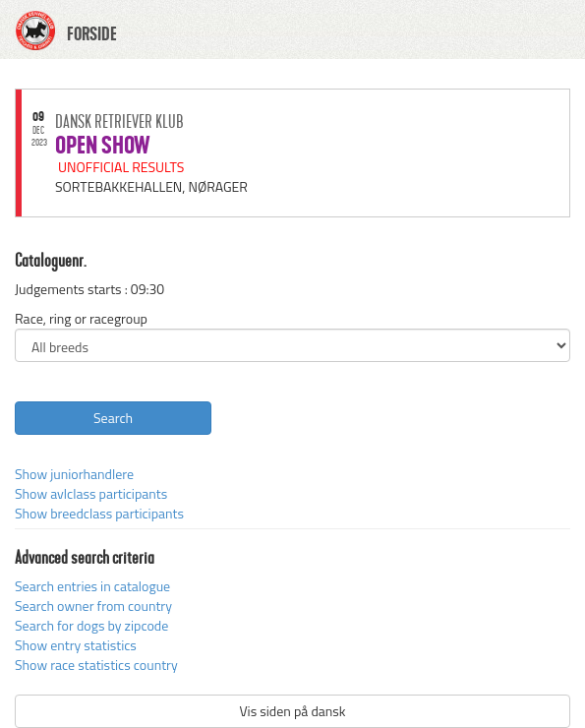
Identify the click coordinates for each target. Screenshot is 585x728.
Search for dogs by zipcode (91, 625)
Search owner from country (93, 606)
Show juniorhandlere (74, 474)
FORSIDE (92, 34)
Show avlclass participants (91, 493)
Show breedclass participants (99, 513)
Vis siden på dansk (292, 711)
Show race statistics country (96, 665)
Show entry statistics (76, 645)
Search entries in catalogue (92, 586)
